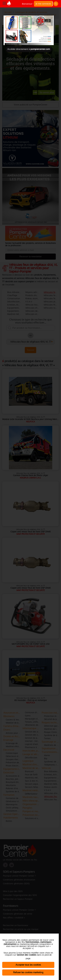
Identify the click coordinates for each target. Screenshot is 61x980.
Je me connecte (43, 4)
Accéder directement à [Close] (29, 49)
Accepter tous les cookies (28, 965)
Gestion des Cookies (27, 955)
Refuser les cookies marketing (28, 972)
